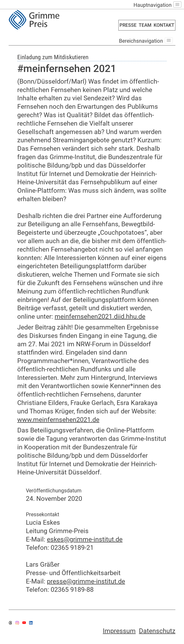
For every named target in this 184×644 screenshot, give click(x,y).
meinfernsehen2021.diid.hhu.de (100, 317)
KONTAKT (164, 25)
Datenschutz (157, 631)
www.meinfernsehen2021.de (58, 420)
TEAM (145, 25)
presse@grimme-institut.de (86, 581)
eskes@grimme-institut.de (85, 539)
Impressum (119, 631)
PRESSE (128, 25)
